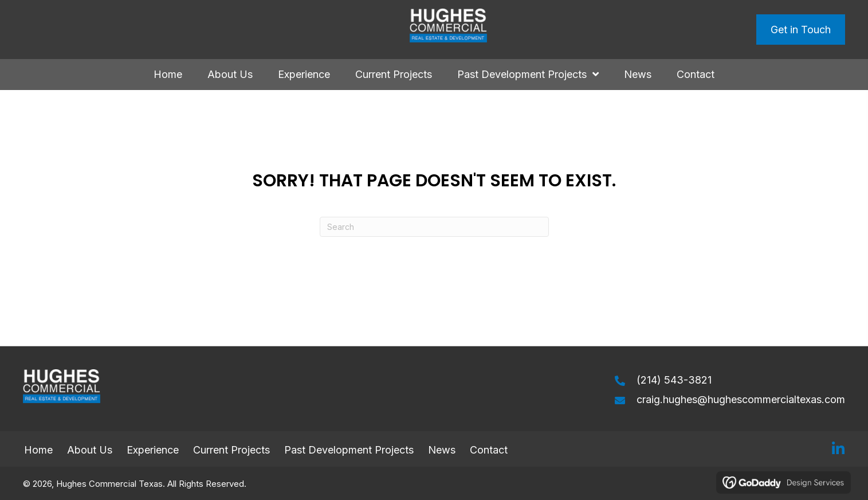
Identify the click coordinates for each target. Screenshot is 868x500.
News (442, 450)
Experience (153, 450)
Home (38, 450)
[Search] (434, 227)
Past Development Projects (349, 450)
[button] (838, 449)
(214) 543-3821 (674, 380)
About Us (90, 450)
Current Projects (231, 450)
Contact (490, 450)
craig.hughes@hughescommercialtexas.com (741, 399)
